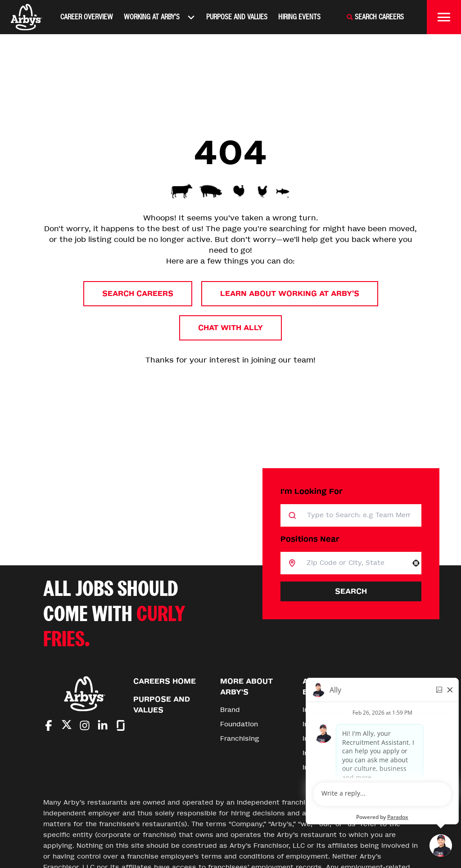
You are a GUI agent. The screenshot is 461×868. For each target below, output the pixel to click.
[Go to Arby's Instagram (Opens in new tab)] (85, 725)
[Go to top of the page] (399, 701)
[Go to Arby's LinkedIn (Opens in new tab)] (103, 725)
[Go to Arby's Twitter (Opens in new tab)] (67, 726)
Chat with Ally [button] (230, 328)
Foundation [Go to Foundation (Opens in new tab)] (239, 724)
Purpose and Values (237, 17)
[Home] (27, 17)
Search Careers (138, 293)
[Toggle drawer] (444, 17)
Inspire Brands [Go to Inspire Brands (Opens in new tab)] (327, 710)
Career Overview (87, 17)
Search (351, 591)
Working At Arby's (160, 17)
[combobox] (353, 563)
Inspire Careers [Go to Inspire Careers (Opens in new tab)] (328, 753)
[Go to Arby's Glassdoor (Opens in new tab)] (121, 725)
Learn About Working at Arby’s (290, 293)
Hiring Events (299, 17)
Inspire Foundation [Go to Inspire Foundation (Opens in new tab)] (334, 767)
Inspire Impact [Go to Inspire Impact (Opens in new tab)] (327, 739)
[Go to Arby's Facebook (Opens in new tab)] (49, 725)
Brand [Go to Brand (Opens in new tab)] (230, 710)
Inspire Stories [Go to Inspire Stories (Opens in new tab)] (328, 724)
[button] (416, 563)
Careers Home (165, 681)
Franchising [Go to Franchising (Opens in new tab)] (240, 739)
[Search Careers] (375, 17)
